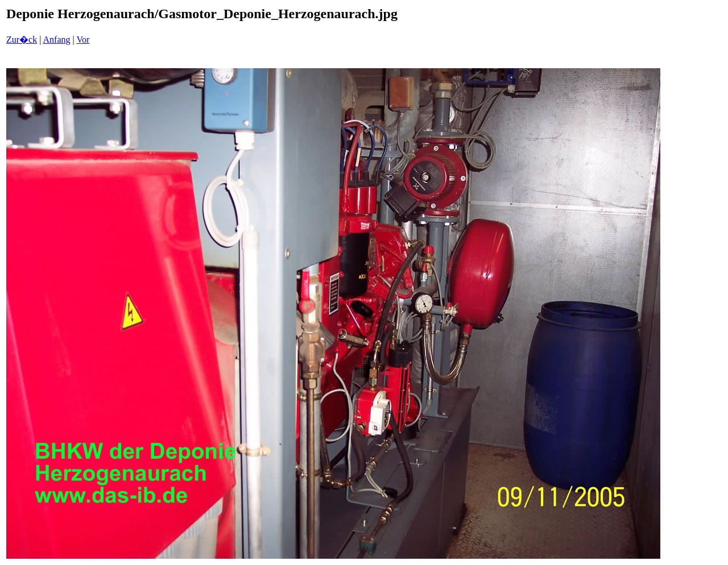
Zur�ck (22, 40)
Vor (83, 40)
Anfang (57, 40)
